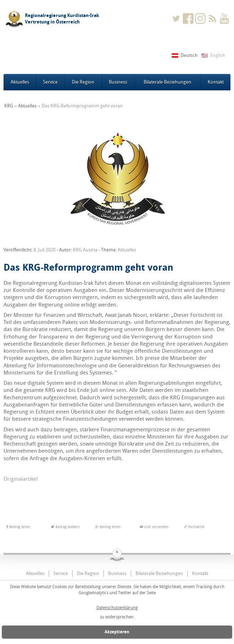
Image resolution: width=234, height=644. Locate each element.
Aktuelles (20, 82)
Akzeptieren (117, 632)
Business (118, 82)
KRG (9, 106)
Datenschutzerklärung (117, 608)
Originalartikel (21, 479)
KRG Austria (85, 250)
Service (50, 82)
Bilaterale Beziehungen (167, 82)
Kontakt (216, 82)
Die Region (83, 82)
